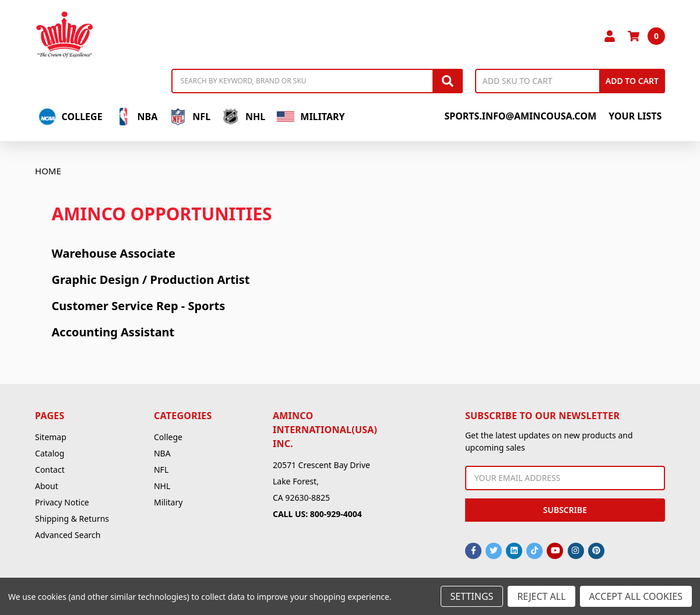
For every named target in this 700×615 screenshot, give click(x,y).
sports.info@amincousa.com (520, 116)
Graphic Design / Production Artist (151, 280)
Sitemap (51, 437)
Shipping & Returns (72, 519)
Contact (50, 470)
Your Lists (635, 116)
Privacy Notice (62, 502)
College (71, 117)
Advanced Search (68, 535)
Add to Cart (632, 81)
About (47, 486)
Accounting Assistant (113, 332)
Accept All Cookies (636, 596)
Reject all (541, 596)
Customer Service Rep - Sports (139, 306)
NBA (136, 117)
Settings (472, 596)
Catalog (50, 453)
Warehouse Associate (114, 253)
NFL (190, 117)
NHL (244, 117)
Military (311, 117)
